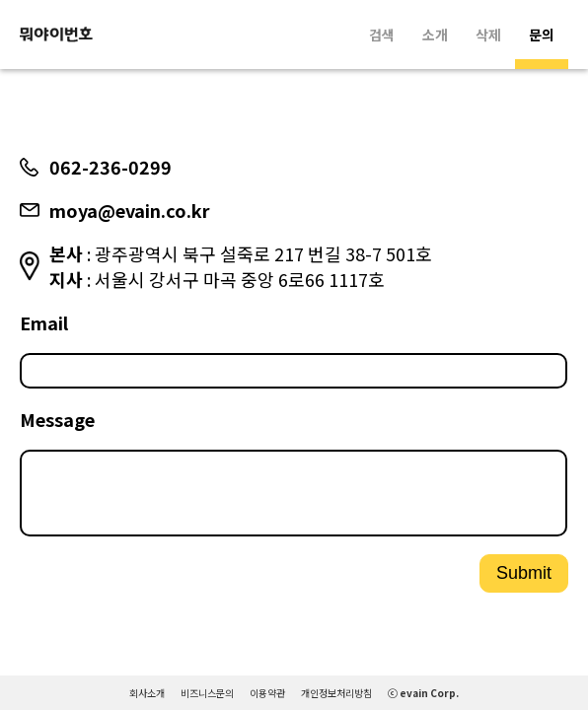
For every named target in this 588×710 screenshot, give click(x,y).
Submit (524, 581)
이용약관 (267, 693)
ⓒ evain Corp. (423, 693)
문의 (542, 35)
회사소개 (147, 693)
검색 (382, 35)
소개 (435, 35)
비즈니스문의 (207, 693)
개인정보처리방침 (336, 693)
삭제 (488, 35)
